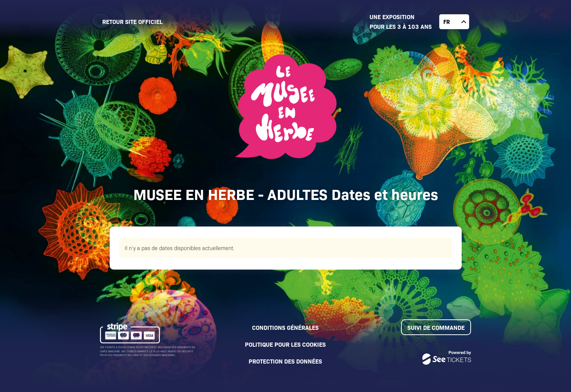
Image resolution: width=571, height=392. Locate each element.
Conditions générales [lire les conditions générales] (285, 327)
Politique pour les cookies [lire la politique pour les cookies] (285, 344)
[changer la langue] (454, 22)
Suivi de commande (436, 327)
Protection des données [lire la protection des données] (285, 361)
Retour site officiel (132, 21)
